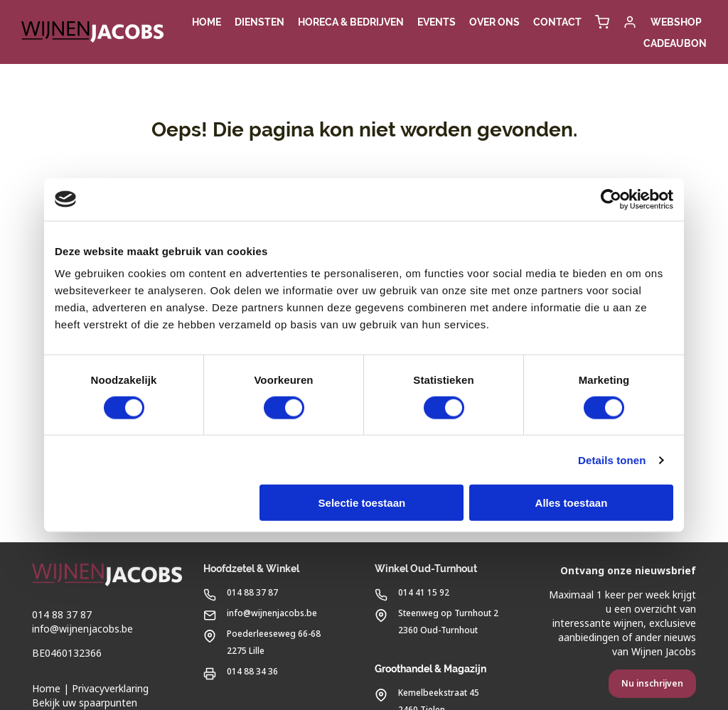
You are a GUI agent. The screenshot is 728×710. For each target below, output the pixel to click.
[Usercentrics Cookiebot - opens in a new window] (611, 199)
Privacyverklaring (110, 689)
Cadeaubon (675, 43)
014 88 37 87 (62, 615)
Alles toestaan (572, 503)
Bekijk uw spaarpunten (85, 703)
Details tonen (612, 459)
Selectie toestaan (362, 503)
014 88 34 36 (241, 671)
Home (46, 689)
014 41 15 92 (412, 592)
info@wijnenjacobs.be (82, 629)
